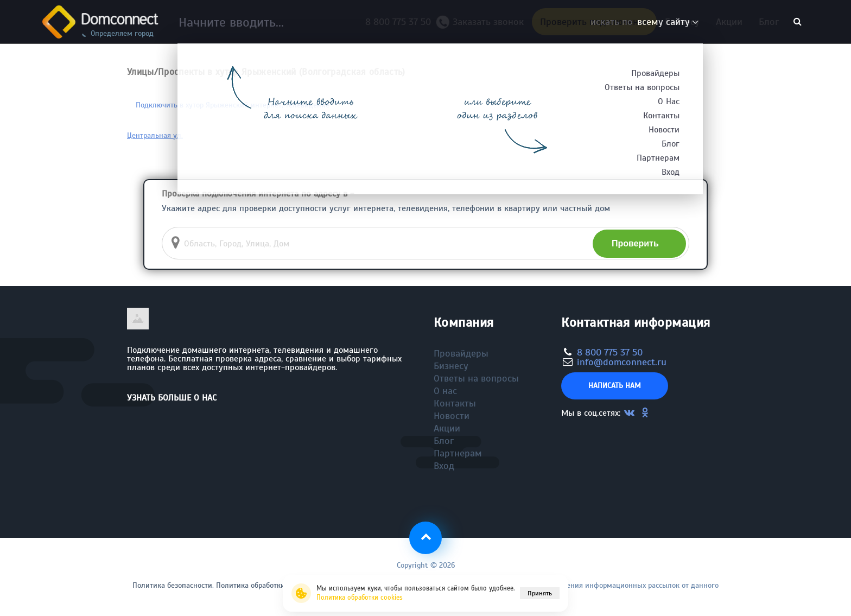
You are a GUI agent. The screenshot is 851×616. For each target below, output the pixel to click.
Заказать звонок (484, 25)
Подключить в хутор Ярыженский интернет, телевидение (233, 105)
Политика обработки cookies (360, 598)
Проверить (635, 243)
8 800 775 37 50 (401, 22)
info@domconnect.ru (622, 362)
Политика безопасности (172, 585)
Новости (452, 416)
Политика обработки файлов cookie (276, 585)
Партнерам (458, 453)
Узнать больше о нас (172, 398)
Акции (729, 22)
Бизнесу (682, 22)
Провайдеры (461, 353)
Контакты (455, 403)
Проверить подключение (594, 22)
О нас (445, 391)
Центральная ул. (155, 135)
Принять (540, 593)
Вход (444, 466)
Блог (769, 22)
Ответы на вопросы (476, 378)
